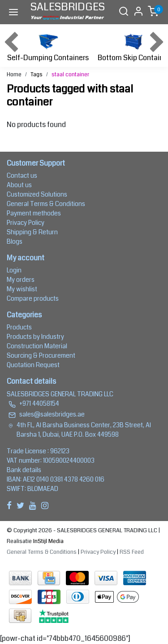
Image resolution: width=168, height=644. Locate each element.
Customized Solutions (37, 194)
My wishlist (22, 289)
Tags (37, 74)
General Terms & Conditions (46, 204)
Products (19, 327)
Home (14, 74)
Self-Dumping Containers (48, 46)
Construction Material (37, 346)
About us (19, 185)
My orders (21, 280)
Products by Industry (35, 337)
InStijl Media (48, 541)
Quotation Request (33, 365)
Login (14, 270)
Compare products (33, 298)
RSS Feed (132, 552)
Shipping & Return (32, 232)
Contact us (22, 175)
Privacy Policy (26, 223)
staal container (70, 74)
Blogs (15, 241)
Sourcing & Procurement (41, 355)
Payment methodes (34, 213)
